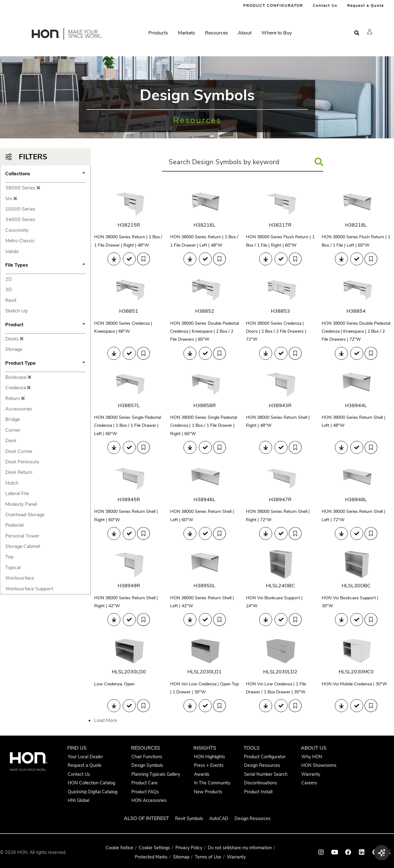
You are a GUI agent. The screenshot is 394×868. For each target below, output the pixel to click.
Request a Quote (366, 6)
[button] (370, 32)
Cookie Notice (119, 848)
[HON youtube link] (335, 852)
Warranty (311, 774)
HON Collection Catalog (91, 783)
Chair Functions (147, 757)
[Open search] (357, 33)
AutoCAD (219, 818)
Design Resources (262, 765)
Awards (202, 774)
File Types (45, 266)
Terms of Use (208, 857)
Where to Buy (277, 33)
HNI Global (78, 800)
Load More (105, 720)
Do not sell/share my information (240, 848)
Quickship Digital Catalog (92, 792)
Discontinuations (261, 783)
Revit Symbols (189, 818)
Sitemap (181, 857)
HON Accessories (149, 800)
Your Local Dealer (85, 757)
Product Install (258, 792)
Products (158, 33)
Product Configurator (265, 757)
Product (45, 325)
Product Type (45, 364)
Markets (187, 33)
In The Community (212, 783)
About (245, 33)
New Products (208, 792)
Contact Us (325, 6)
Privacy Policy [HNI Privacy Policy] (189, 848)
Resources (217, 33)
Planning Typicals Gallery (156, 774)
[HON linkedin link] (362, 852)
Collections (45, 174)
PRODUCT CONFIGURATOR (273, 6)
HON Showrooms (319, 765)
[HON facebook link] (348, 852)
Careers (309, 783)
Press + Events (209, 765)
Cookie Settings (154, 848)
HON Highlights (209, 757)
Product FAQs (145, 792)
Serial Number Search (266, 774)
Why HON (312, 757)
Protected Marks (151, 857)
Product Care (145, 783)
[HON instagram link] (321, 852)
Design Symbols (147, 765)
